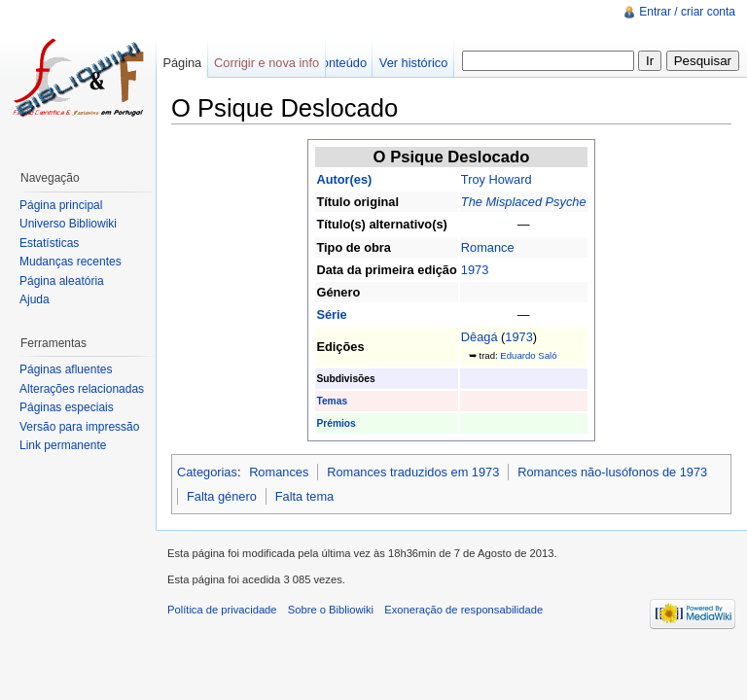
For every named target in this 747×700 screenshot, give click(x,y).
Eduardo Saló (528, 355)
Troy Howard (497, 179)
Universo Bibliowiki (68, 224)
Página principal (61, 205)
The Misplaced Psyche (524, 202)
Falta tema (304, 496)
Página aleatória (62, 281)
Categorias (207, 472)
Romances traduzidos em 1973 (413, 472)
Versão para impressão (79, 427)
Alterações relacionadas (82, 389)
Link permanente (63, 445)
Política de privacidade (222, 610)
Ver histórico (413, 63)
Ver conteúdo (330, 63)
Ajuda (35, 299)
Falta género (222, 496)
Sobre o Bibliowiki (331, 610)
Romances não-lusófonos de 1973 (612, 472)
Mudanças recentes (71, 262)
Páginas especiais (67, 407)
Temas (332, 401)
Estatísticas (49, 243)
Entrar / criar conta (687, 12)
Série (331, 315)
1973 (475, 270)
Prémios (336, 423)
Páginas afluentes (66, 369)
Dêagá (480, 337)
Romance (488, 247)
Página (182, 63)
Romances (279, 472)
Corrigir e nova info (267, 63)
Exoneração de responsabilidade (463, 610)
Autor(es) (344, 179)
